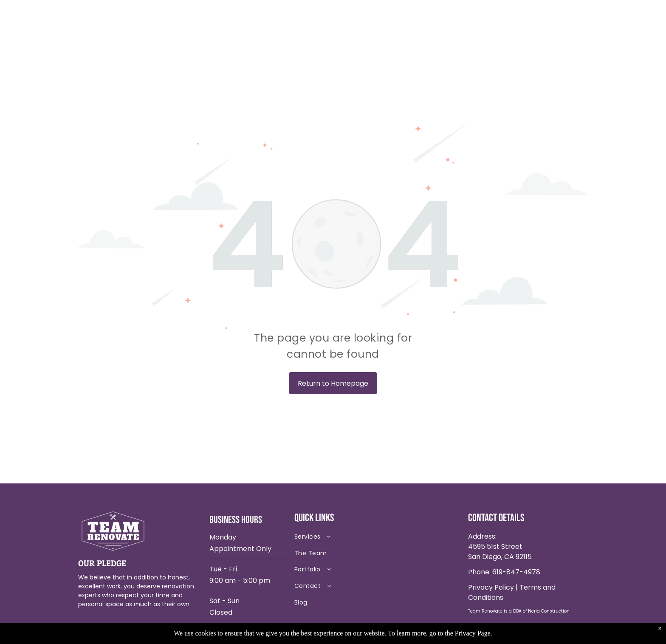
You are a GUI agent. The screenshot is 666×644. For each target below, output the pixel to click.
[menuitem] (354, 539)
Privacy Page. (474, 633)
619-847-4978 (516, 572)
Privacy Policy (491, 587)
